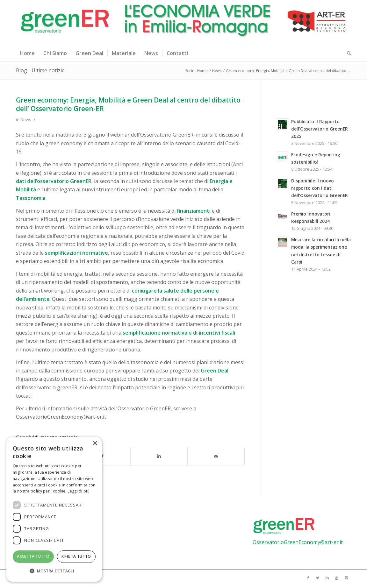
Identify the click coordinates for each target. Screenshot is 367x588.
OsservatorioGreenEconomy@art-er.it (298, 542)
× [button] (95, 444)
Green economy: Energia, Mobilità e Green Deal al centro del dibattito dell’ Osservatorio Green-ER (128, 104)
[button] (54, 571)
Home (202, 71)
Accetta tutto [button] (33, 556)
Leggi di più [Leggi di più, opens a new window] (79, 491)
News (217, 71)
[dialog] (54, 509)
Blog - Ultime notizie (40, 70)
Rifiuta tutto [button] (76, 556)
